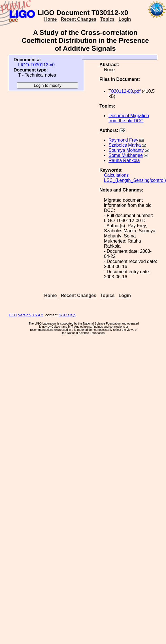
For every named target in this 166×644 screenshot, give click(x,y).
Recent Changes (79, 19)
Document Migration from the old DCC (129, 118)
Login (125, 19)
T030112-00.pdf (124, 91)
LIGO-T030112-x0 (36, 65)
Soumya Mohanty (126, 150)
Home (50, 19)
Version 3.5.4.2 (31, 315)
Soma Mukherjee (126, 155)
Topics (107, 19)
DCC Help (67, 315)
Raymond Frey (123, 140)
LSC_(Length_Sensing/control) (135, 180)
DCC (13, 315)
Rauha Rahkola (124, 160)
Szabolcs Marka (125, 145)
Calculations (116, 175)
